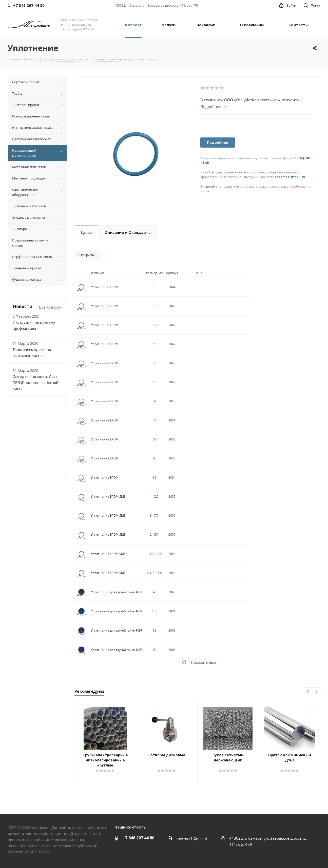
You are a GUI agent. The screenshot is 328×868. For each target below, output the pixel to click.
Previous (308, 692)
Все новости (50, 307)
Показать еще (204, 662)
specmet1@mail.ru (290, 177)
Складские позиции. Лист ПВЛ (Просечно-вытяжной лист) (35, 383)
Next (316, 692)
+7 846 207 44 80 (138, 838)
